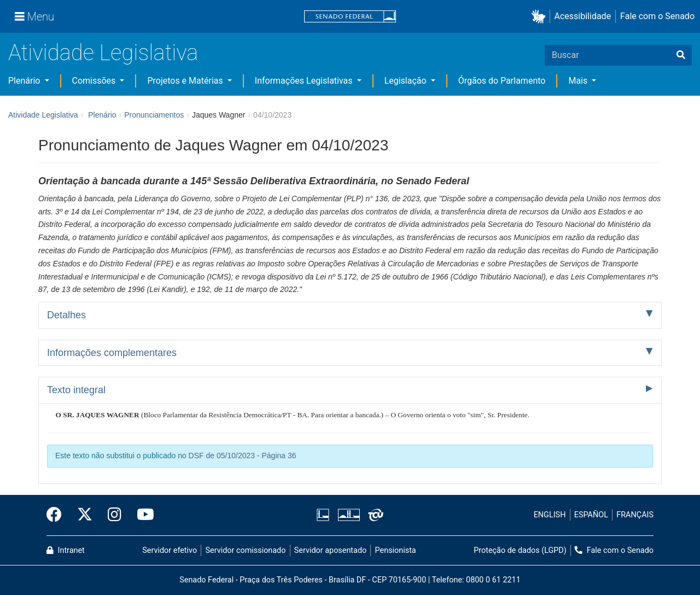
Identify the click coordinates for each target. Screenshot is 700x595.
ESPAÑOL (591, 515)
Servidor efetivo (170, 550)
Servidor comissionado (246, 550)
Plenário (25, 81)
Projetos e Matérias (186, 81)
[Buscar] (681, 55)
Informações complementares (112, 353)
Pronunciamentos (154, 115)
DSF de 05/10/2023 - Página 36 (243, 456)
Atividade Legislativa (103, 53)
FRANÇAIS (635, 515)
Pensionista (396, 550)
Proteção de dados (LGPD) (520, 550)
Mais (579, 81)
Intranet (66, 550)
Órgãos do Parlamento (502, 81)
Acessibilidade (583, 16)
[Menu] (34, 16)
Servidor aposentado (330, 550)
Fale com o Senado (657, 16)
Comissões (95, 81)
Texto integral (76, 390)
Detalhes (66, 315)
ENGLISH (550, 515)
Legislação (407, 81)
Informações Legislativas (305, 81)
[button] (541, 17)
